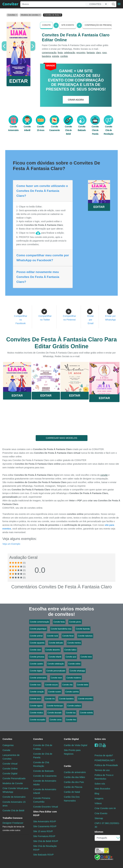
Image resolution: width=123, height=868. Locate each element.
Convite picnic (75, 622)
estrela (56, 56)
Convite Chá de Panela (95, 127)
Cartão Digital (71, 739)
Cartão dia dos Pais (74, 782)
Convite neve (86, 657)
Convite (46, 25)
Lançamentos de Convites (11, 757)
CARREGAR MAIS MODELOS (62, 438)
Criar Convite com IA (105, 808)
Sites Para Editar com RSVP (45, 813)
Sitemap (99, 818)
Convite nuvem (55, 692)
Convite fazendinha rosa (61, 629)
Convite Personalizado (14, 778)
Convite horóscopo (55, 706)
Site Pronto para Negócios (72, 752)
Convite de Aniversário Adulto (45, 783)
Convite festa (59, 622)
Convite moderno (74, 678)
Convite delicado (56, 643)
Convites (7, 739)
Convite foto (71, 720)
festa (60, 53)
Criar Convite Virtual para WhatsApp (15, 790)
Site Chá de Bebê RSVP (46, 841)
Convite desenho (53, 650)
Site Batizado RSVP (43, 855)
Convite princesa (37, 657)
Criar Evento (101, 813)
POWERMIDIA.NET (105, 760)
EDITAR (19, 81)
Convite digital (36, 671)
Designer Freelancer (13, 827)
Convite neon (56, 678)
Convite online (74, 664)
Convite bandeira (66, 699)
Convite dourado (54, 713)
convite (104, 475)
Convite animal (36, 636)
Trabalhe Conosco (13, 818)
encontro (81, 53)
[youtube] (104, 745)
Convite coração (37, 692)
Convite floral (68, 636)
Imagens (99, 798)
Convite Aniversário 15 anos (14, 804)
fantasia (91, 53)
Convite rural (52, 636)
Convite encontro (85, 699)
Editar (17, 395)
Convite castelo (36, 664)
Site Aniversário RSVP (45, 821)
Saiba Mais (17, 378)
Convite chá (67, 685)
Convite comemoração (40, 622)
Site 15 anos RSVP (43, 831)
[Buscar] (113, 4)
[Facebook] (96, 745)
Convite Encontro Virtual (46, 807)
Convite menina (74, 643)
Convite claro (36, 650)
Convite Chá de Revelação (109, 127)
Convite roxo (35, 685)
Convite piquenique (38, 629)
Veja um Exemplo (11, 544)
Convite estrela (86, 713)
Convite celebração (56, 664)
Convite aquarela (37, 643)
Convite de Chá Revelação (41, 764)
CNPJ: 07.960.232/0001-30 (107, 825)
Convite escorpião (38, 720)
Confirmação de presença (99, 25)
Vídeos (98, 803)
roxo (104, 53)
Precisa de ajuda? (104, 755)
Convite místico (36, 713)
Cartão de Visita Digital (76, 745)
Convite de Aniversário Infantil (45, 791)
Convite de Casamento (45, 776)
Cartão (68, 766)
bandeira (46, 56)
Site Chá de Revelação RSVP (45, 848)
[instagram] (100, 745)
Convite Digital (10, 774)
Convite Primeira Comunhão (42, 800)
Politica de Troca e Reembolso (104, 777)
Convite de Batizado (44, 771)
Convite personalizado (56, 671)
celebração (69, 53)
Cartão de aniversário (75, 772)
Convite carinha (72, 692)
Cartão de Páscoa (73, 787)
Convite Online (10, 769)
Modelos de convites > (31, 15)
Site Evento (68, 25)
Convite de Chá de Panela (43, 756)
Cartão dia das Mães (74, 777)
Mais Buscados (102, 789)
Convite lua (71, 713)
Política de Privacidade (106, 765)
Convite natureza (85, 636)
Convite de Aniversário (14, 797)
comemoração (49, 53)
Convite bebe (83, 685)
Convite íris (50, 699)
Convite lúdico (70, 650)
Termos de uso (102, 770)
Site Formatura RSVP (44, 836)
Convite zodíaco (74, 706)
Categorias (8, 745)
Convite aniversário (38, 678)
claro (98, 53)
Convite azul (71, 657)
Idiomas (99, 832)
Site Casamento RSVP (45, 826)
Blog (97, 794)
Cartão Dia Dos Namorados (72, 799)
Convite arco (35, 699)
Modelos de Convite (13, 783)
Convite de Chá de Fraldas (43, 747)
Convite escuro (51, 685)
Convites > (12, 15)
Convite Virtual (10, 764)
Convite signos (36, 706)
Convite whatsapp (77, 671)
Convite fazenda (83, 629)
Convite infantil (55, 657)
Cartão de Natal (72, 792)
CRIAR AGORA (76, 100)
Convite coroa (56, 720)
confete (64, 56)
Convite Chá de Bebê (68, 127)
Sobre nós (100, 739)
